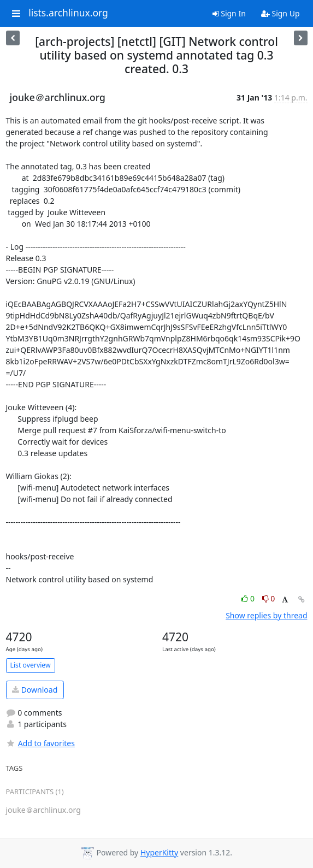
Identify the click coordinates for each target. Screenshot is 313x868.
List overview (31, 665)
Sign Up (280, 13)
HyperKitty (159, 852)
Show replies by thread (266, 615)
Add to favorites (40, 743)
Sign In (229, 13)
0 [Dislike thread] (269, 598)
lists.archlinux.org (68, 13)
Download (35, 690)
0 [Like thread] (249, 598)
